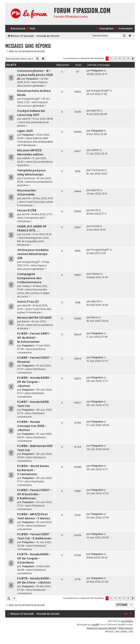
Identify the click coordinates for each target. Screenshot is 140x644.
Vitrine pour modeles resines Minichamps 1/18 (33, 254)
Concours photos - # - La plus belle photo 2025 (35, 73)
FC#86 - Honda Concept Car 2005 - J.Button (32, 426)
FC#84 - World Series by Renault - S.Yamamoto (33, 470)
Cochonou (28, 178)
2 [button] (111, 58)
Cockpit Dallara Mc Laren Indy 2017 (31, 113)
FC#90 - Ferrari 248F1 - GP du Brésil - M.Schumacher (34, 338)
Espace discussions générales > (32, 84)
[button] (133, 59)
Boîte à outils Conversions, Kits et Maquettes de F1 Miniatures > (35, 142)
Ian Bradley (127, 621)
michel (26, 234)
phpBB (95, 625)
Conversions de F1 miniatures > (31, 219)
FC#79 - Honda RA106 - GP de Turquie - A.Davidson (34, 558)
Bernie (25, 321)
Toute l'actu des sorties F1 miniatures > (34, 311)
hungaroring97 (31, 99)
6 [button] (128, 58)
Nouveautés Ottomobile (26, 192)
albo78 (26, 119)
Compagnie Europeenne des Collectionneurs (29, 278)
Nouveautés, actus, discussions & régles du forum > (33, 293)
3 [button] (115, 58)
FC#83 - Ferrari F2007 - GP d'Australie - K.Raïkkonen (34, 494)
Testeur (26, 286)
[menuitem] (31, 29)
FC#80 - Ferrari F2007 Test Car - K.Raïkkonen (34, 536)
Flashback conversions (31, 351)
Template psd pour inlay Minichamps (31, 172)
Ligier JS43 (25, 131)
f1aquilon (32, 79)
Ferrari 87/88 (27, 210)
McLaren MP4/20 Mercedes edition (30, 152)
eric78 (25, 214)
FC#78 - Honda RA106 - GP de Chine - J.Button (34, 580)
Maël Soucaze (126, 628)
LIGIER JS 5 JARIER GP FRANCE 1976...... (32, 228)
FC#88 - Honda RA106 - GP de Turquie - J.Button (34, 382)
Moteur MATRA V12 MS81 (34, 318)
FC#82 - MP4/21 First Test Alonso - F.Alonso (34, 516)
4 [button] (120, 58)
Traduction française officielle (101, 628)
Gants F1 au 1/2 (28, 302)
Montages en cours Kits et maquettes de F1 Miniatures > (33, 241)
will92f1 (26, 158)
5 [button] (124, 58)
